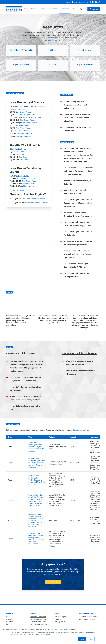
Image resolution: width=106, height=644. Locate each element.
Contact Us (94, 9)
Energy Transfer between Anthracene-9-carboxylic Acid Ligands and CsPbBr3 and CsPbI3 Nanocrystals (37, 542)
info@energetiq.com (53, 41)
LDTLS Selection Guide (19, 179)
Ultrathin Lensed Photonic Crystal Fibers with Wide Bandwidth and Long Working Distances (37, 466)
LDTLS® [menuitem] (9, 625)
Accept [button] (82, 639)
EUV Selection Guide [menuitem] (38, 625)
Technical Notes (85, 52)
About (26, 9)
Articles (53, 66)
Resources (65, 9)
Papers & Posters (85, 66)
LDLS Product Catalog (38, 110)
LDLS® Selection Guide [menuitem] (39, 622)
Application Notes (21, 68)
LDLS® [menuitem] (9, 622)
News (33, 9)
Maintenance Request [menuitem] (87, 622)
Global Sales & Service (82, 2)
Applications (53, 9)
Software (42, 202)
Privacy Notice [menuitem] (60, 625)
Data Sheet (21, 112)
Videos (53, 52)
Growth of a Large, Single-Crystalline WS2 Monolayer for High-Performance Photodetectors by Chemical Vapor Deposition (37, 524)
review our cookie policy (59, 629)
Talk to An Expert (53, 585)
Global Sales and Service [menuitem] (88, 620)
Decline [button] (91, 639)
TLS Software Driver (17, 193)
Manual (28, 115)
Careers (69, 2)
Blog (74, 9)
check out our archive (80, 433)
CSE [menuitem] (8, 620)
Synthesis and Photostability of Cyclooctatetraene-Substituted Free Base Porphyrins (37, 483)
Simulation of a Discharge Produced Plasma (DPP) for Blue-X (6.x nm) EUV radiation (36, 450)
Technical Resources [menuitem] (38, 620)
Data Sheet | (27, 126)
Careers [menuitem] (58, 622)
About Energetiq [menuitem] (61, 620)
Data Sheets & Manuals (21, 52)
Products (42, 9)
